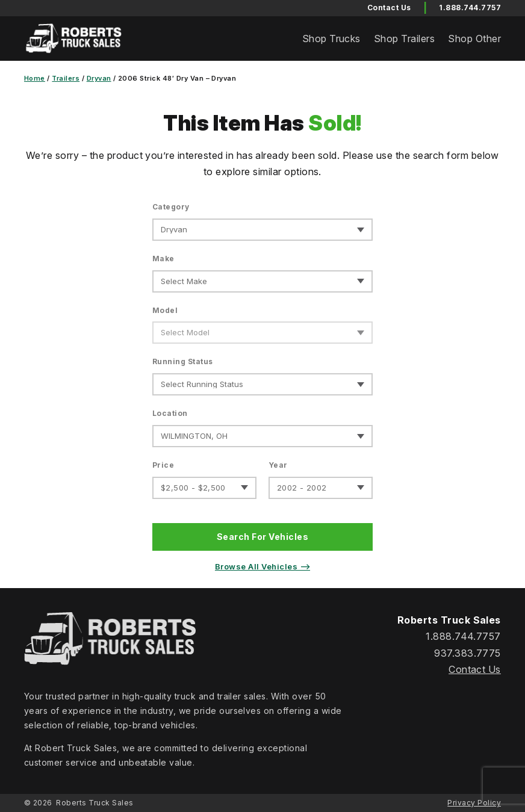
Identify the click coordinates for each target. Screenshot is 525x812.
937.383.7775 (468, 653)
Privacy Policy (474, 803)
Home (35, 78)
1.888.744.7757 (470, 8)
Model (165, 310)
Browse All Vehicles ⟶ (262, 566)
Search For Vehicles (262, 537)
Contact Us (475, 669)
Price (163, 465)
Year (278, 465)
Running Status (183, 361)
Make (163, 259)
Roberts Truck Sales (95, 803)
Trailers (66, 78)
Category (171, 207)
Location (170, 413)
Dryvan (99, 78)
